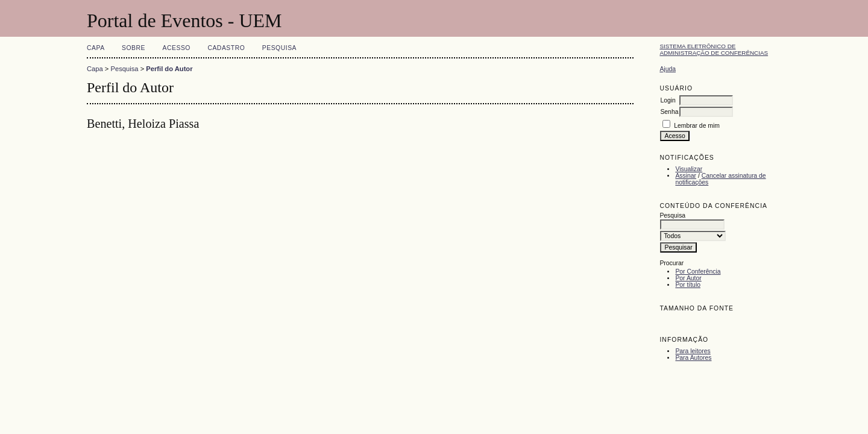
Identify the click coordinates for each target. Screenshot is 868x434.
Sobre (134, 48)
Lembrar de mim (697, 126)
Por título (688, 285)
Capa (96, 48)
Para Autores (693, 358)
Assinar (686, 176)
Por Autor (688, 278)
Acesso (177, 48)
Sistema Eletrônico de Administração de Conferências (714, 49)
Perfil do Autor (169, 69)
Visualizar (689, 169)
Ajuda (668, 69)
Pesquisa (279, 48)
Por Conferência (698, 272)
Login (668, 100)
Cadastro (226, 48)
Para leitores (693, 351)
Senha (669, 112)
